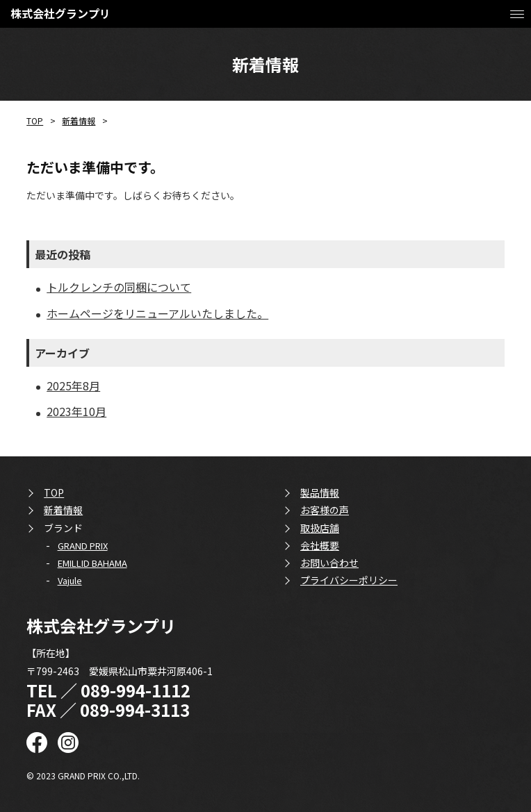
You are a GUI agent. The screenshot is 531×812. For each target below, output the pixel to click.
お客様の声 (325, 510)
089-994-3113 (135, 710)
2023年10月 (76, 411)
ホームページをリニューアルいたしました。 (157, 313)
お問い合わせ (329, 563)
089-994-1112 (136, 690)
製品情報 (320, 492)
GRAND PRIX (83, 546)
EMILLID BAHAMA (92, 563)
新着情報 (79, 121)
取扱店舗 (320, 528)
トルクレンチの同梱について (119, 287)
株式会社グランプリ (60, 13)
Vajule (70, 580)
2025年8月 (73, 386)
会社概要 (320, 545)
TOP (35, 121)
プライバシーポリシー (349, 580)
